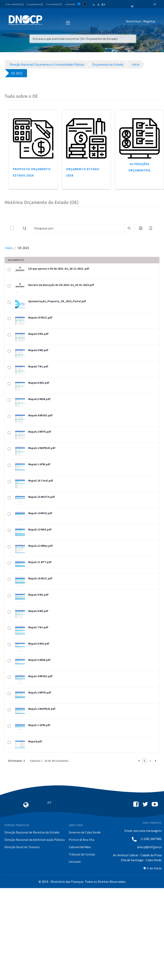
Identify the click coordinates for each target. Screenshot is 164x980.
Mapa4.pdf (35, 741)
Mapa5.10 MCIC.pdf (40, 578)
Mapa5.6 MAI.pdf (39, 644)
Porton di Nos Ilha (81, 840)
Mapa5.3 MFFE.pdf (40, 692)
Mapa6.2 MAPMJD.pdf (42, 448)
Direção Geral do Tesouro (22, 847)
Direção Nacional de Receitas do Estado (32, 832)
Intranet (75, 862)
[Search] (78, 228)
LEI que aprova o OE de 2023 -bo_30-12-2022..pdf (59, 269)
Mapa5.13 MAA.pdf (40, 529)
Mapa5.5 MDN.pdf (39, 660)
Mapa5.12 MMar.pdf (40, 546)
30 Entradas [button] (17, 761)
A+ (103, 4)
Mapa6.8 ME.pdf (38, 350)
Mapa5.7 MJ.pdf (38, 627)
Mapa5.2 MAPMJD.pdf (42, 709)
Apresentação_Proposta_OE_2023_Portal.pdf (57, 301)
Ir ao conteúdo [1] (15, 4)
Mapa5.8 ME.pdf (38, 611)
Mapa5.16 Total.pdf (41, 481)
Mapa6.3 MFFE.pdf (40, 432)
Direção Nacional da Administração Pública (35, 840)
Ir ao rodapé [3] (54, 4)
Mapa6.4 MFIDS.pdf (40, 415)
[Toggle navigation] (48, 22)
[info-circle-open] (141, 228)
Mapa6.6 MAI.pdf (39, 383)
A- (94, 5)
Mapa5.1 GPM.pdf (39, 725)
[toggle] (19, 228)
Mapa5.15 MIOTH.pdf (42, 497)
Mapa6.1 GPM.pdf (39, 464)
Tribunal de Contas (82, 854)
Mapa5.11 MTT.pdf (40, 562)
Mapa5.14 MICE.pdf (40, 513)
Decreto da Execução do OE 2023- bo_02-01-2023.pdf (61, 285)
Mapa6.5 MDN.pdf (39, 399)
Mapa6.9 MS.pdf (38, 334)
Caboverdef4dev (80, 847)
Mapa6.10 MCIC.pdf (40, 317)
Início (9, 248)
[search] (129, 228)
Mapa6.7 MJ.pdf (38, 366)
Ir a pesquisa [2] (35, 4)
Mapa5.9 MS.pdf (38, 595)
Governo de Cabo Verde (85, 832)
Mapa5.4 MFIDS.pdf (40, 676)
